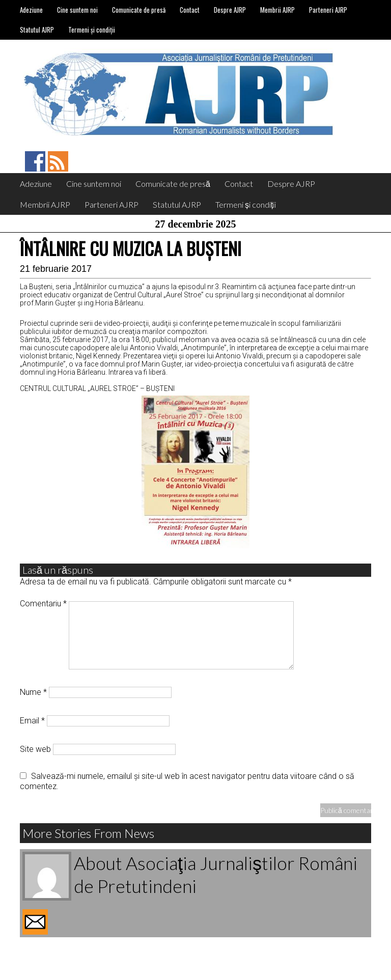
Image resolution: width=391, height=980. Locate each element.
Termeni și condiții (92, 30)
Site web (35, 749)
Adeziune (31, 10)
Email (32, 721)
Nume (33, 692)
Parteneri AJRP (328, 10)
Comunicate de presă (139, 10)
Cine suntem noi (77, 10)
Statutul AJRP (37, 30)
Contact (190, 10)
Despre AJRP (230, 10)
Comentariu (43, 604)
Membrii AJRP (277, 10)
